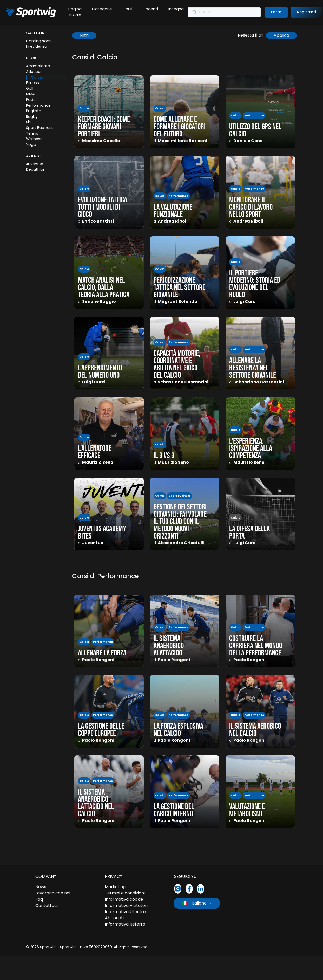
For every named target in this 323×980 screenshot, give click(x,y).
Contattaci (47, 905)
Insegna (176, 9)
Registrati (307, 12)
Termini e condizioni (125, 893)
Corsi (127, 9)
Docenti (150, 9)
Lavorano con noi (53, 893)
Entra (276, 12)
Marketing (115, 887)
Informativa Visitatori (126, 905)
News (41, 887)
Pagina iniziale (75, 12)
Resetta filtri (250, 35)
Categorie (102, 9)
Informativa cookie (124, 899)
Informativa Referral (126, 924)
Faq (39, 899)
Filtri (84, 35)
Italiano (194, 903)
